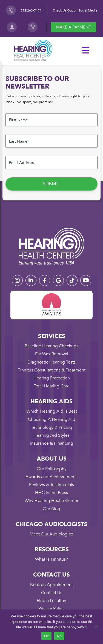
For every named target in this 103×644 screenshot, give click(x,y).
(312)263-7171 (31, 10)
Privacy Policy (51, 609)
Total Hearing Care (52, 386)
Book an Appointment (51, 585)
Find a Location (51, 601)
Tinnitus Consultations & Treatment (52, 370)
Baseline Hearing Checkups (51, 346)
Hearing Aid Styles (51, 435)
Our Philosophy (52, 469)
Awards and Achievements (51, 477)
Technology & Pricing (51, 427)
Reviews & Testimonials (51, 485)
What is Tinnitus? (51, 559)
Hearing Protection (52, 378)
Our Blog (51, 509)
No (59, 636)
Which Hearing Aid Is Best (52, 411)
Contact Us (52, 593)
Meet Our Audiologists (52, 534)
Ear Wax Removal (52, 354)
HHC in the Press (51, 493)
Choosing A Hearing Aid (52, 419)
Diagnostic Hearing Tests (51, 362)
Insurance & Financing (52, 443)
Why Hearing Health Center (51, 501)
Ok (46, 636)
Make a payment (74, 27)
